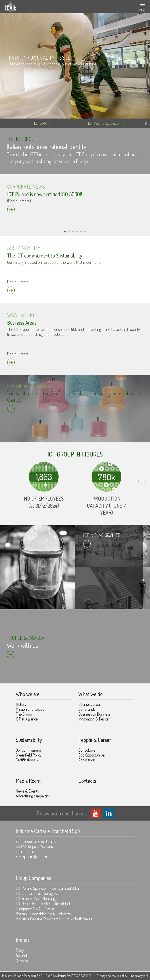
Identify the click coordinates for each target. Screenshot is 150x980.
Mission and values (30, 709)
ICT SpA (40, 123)
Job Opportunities (92, 755)
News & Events (27, 791)
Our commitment (28, 750)
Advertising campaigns (33, 796)
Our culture (87, 750)
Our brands (87, 709)
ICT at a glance (27, 719)
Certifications (27, 760)
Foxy (20, 950)
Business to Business (94, 714)
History (21, 704)
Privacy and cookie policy (112, 976)
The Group (25, 714)
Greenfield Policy (29, 755)
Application (87, 760)
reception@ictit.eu (32, 856)
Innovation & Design (94, 719)
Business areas (90, 704)
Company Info (140, 976)
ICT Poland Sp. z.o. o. (104, 123)
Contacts (87, 781)
